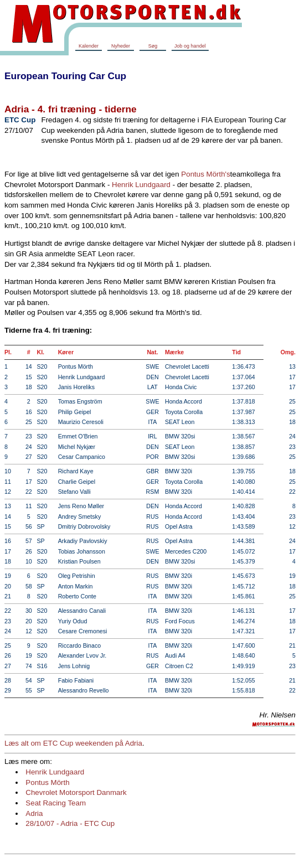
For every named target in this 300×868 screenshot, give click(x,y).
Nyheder (121, 46)
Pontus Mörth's (205, 174)
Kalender (89, 46)
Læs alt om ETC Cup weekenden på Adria (73, 743)
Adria (34, 813)
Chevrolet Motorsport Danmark (76, 792)
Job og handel (190, 46)
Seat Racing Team (56, 803)
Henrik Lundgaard (141, 185)
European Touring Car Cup (65, 76)
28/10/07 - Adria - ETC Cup (70, 823)
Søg (153, 46)
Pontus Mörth (47, 782)
